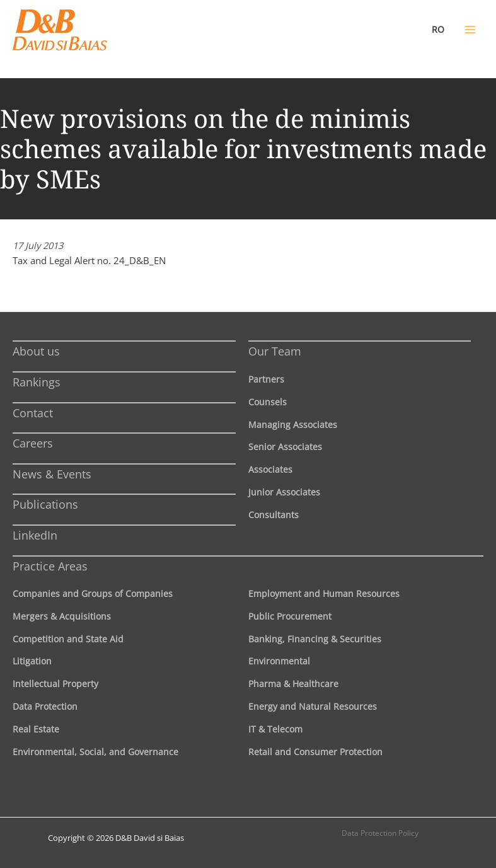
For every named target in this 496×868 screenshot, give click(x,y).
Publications (45, 504)
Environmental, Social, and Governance (95, 752)
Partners (266, 379)
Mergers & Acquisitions (62, 616)
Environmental (279, 661)
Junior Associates (284, 492)
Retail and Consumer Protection (315, 752)
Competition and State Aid (68, 639)
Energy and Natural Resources (313, 706)
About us (36, 351)
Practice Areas (50, 566)
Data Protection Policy (380, 833)
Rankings (37, 382)
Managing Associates (293, 425)
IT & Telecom (275, 729)
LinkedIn (35, 535)
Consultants (274, 515)
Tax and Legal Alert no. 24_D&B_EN (89, 260)
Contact (33, 413)
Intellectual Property (55, 684)
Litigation (32, 661)
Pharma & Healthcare (293, 684)
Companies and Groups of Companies (93, 593)
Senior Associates (285, 447)
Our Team (275, 351)
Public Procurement (290, 616)
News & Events (52, 474)
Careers (33, 443)
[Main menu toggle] (470, 30)
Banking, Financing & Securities (315, 639)
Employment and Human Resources (324, 593)
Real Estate (36, 729)
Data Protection (45, 706)
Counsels (268, 402)
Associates (270, 469)
